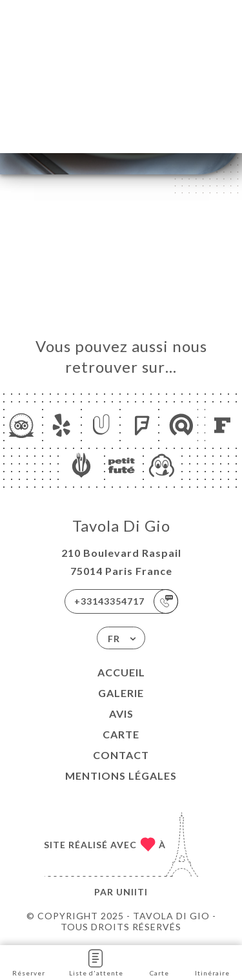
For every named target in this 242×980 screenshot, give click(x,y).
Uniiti (132, 892)
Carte (121, 734)
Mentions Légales (121, 776)
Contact (121, 755)
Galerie (121, 693)
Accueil (121, 672)
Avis (121, 714)
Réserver (29, 962)
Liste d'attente (96, 962)
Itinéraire (212, 962)
